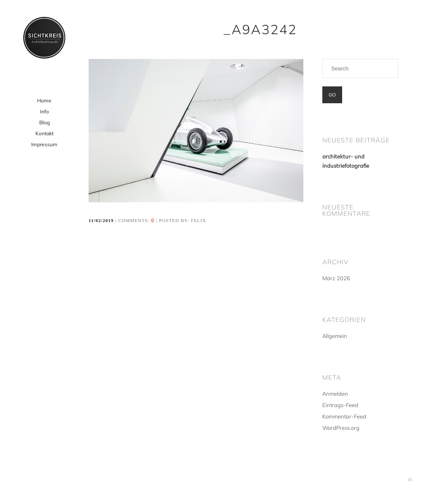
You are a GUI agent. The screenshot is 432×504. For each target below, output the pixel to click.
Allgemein (335, 336)
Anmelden (335, 394)
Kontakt (45, 133)
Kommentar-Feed (344, 416)
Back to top (410, 480)
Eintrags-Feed (340, 405)
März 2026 (336, 278)
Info (45, 111)
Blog (45, 122)
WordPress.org (341, 428)
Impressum (44, 144)
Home (44, 101)
